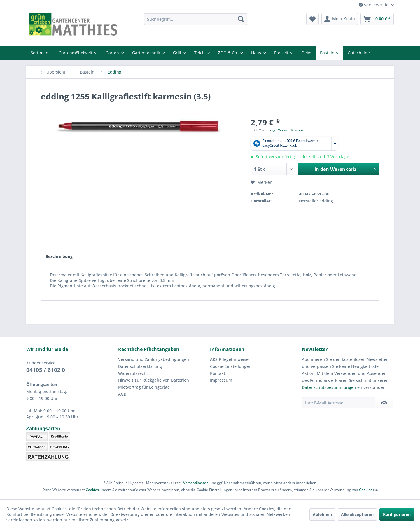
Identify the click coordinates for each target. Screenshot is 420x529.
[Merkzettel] (313, 19)
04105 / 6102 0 (46, 370)
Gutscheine (359, 53)
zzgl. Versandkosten (287, 130)
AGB (122, 394)
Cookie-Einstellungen (231, 366)
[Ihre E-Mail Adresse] (339, 403)
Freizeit (282, 53)
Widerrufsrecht (133, 373)
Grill (178, 53)
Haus (257, 53)
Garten (113, 53)
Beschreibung (59, 256)
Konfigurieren (397, 514)
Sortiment (40, 53)
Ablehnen (322, 514)
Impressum (221, 380)
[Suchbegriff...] (196, 19)
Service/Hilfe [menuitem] (374, 5)
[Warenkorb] (377, 19)
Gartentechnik (147, 53)
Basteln (328, 53)
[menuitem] (196, 19)
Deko (306, 53)
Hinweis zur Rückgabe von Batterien (154, 380)
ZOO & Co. (229, 53)
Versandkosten (196, 483)
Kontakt (218, 373)
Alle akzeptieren (357, 514)
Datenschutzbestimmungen (329, 387)
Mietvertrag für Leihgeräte (144, 387)
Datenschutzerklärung (140, 366)
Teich (200, 53)
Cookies (92, 490)
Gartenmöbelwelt (76, 53)
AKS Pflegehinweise (229, 359)
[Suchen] (241, 19)
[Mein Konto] (340, 19)
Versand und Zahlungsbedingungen (154, 359)
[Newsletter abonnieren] (384, 403)
